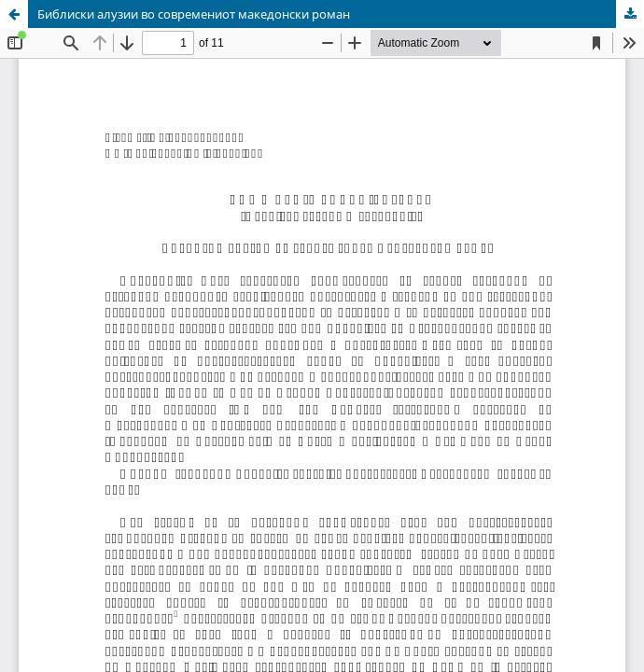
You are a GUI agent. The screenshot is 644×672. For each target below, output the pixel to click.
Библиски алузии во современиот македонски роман (194, 14)
